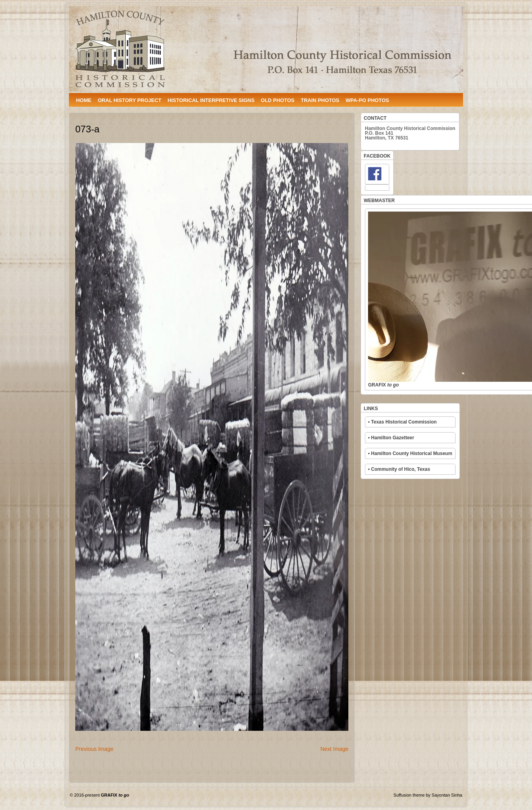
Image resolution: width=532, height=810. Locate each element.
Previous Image (94, 749)
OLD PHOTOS (278, 100)
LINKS (371, 409)
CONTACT (375, 118)
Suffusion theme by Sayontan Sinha (428, 795)
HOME (84, 100)
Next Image (334, 749)
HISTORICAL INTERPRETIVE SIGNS (211, 100)
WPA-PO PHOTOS (367, 100)
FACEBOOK (377, 156)
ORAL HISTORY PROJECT (129, 100)
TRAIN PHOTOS (320, 100)
